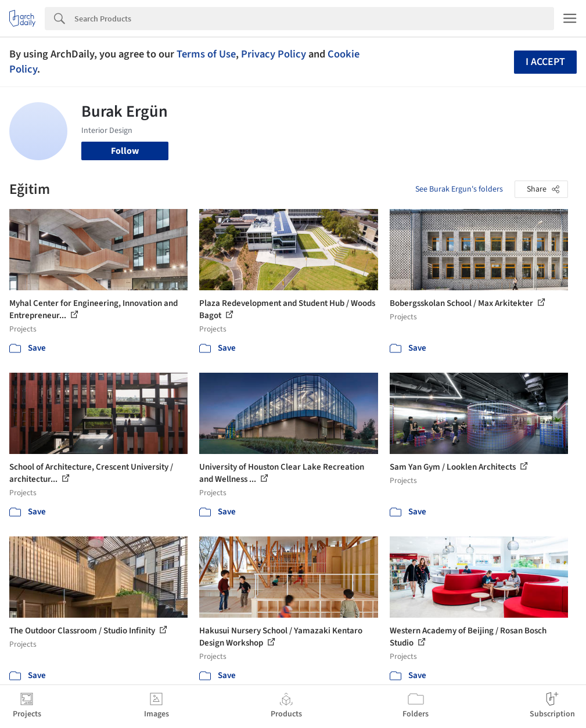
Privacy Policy (274, 54)
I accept (545, 62)
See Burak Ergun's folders (459, 189)
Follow (125, 151)
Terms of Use (206, 54)
